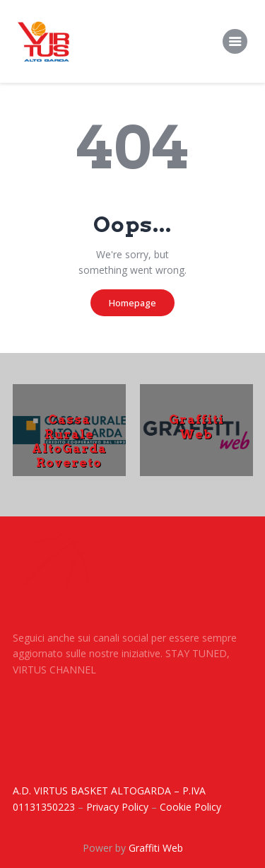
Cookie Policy (190, 807)
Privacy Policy (117, 807)
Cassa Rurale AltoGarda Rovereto (69, 441)
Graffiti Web (196, 427)
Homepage (132, 303)
